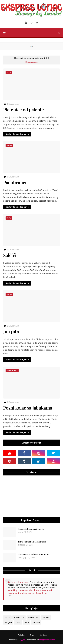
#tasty (39, 590)
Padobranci (15, 182)
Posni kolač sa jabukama (28, 408)
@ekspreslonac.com (18, 582)
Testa (18, 622)
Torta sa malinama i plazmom (32, 542)
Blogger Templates (47, 640)
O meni (33, 635)
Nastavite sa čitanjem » (17, 134)
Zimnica (36, 622)
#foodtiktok (29, 590)
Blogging (22, 640)
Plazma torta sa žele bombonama (34, 554)
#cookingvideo (15, 590)
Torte (27, 622)
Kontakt (43, 635)
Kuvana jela (19, 618)
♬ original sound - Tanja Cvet (32, 593)
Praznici (46, 618)
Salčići (10, 255)
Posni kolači (33, 618)
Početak (22, 635)
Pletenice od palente (23, 110)
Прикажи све (31, 62)
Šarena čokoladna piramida (31, 529)
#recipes (12, 593)
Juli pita (11, 331)
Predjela (8, 622)
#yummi (48, 590)
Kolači (7, 618)
